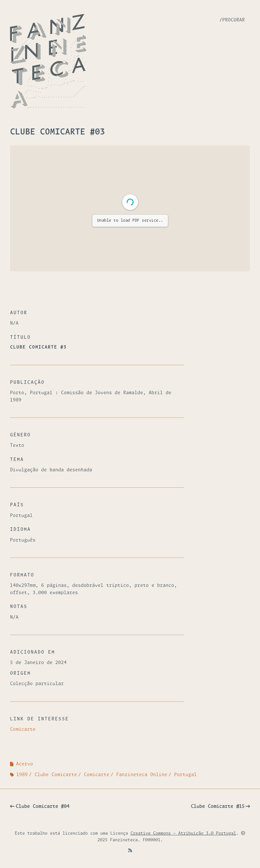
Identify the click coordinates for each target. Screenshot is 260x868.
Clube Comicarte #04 (43, 807)
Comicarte (23, 729)
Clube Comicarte (56, 775)
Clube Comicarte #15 (218, 807)
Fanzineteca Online (142, 775)
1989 (22, 775)
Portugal (185, 775)
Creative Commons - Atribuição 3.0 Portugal (183, 834)
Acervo (25, 764)
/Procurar (232, 20)
